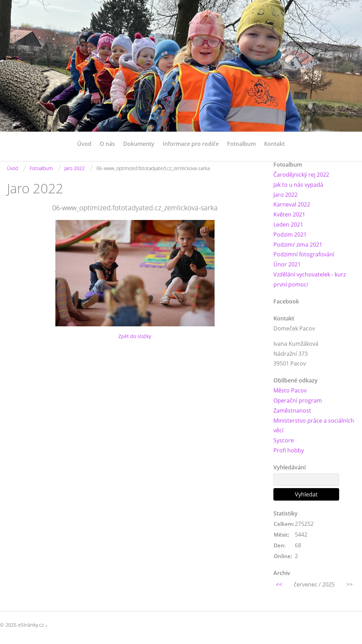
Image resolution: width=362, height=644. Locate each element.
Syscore (284, 440)
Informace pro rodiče (191, 144)
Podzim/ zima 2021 (298, 245)
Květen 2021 (289, 214)
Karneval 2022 (292, 204)
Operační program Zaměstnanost (298, 405)
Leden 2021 (288, 224)
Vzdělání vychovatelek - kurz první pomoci (310, 279)
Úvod (84, 144)
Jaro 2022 (75, 168)
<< (279, 584)
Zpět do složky (135, 336)
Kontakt (274, 144)
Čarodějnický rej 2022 (301, 175)
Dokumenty (139, 144)
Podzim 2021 (290, 235)
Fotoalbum (241, 144)
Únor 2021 (287, 264)
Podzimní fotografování (304, 254)
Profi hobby (289, 450)
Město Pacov (290, 390)
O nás (107, 144)
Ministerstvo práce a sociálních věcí (314, 426)
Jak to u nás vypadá (298, 185)
